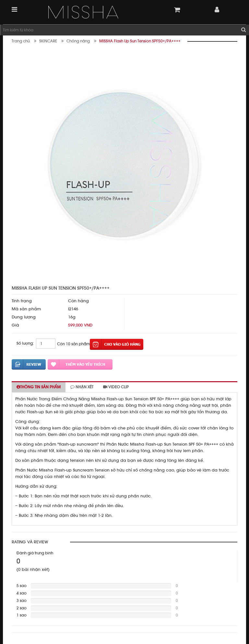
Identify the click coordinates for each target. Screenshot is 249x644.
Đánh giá (29, 364)
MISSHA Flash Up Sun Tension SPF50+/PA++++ (140, 41)
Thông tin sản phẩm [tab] (39, 387)
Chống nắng (78, 41)
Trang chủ (21, 41)
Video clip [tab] (116, 387)
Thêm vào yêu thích (80, 364)
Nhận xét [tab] (82, 387)
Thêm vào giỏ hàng (117, 344)
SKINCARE (48, 41)
